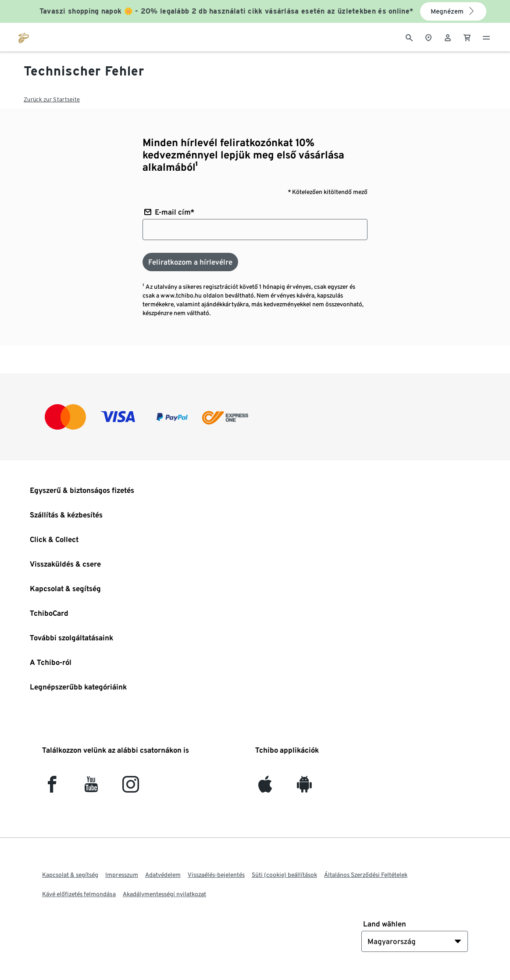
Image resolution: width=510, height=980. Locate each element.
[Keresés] (409, 37)
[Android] (304, 788)
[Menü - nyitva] (486, 37)
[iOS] (265, 788)
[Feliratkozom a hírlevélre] (190, 262)
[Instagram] (131, 788)
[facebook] (52, 788)
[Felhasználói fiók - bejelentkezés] (448, 37)
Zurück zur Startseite (52, 99)
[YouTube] (91, 788)
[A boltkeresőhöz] (428, 37)
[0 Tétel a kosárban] (467, 37)
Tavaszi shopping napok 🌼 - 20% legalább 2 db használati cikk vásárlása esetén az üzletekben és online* (226, 11)
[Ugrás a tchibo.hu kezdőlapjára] (24, 37)
